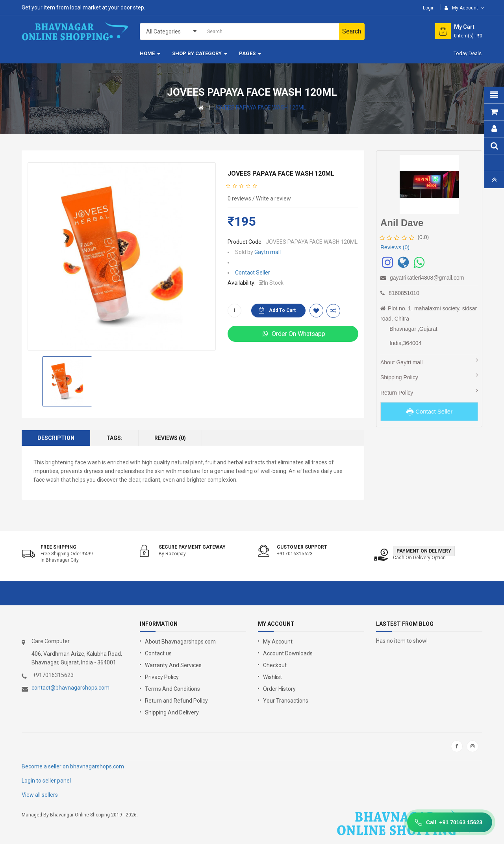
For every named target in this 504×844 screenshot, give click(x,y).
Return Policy (397, 393)
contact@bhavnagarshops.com (70, 688)
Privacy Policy (162, 677)
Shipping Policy (399, 377)
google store (42, 746)
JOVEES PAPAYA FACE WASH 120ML (260, 108)
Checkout (275, 665)
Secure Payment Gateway (192, 547)
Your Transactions (286, 701)
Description (56, 438)
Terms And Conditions (172, 689)
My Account (278, 642)
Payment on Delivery (424, 551)
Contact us (158, 653)
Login (429, 8)
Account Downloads (288, 653)
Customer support (302, 547)
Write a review (273, 198)
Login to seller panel (46, 781)
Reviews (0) (170, 438)
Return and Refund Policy (176, 701)
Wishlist (272, 677)
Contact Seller (253, 273)
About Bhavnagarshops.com (180, 642)
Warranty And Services (173, 665)
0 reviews (239, 198)
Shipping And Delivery (172, 712)
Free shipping (58, 547)
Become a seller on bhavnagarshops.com (73, 766)
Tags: (114, 438)
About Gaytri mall (401, 362)
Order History (279, 689)
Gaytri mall (268, 252)
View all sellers (40, 795)
